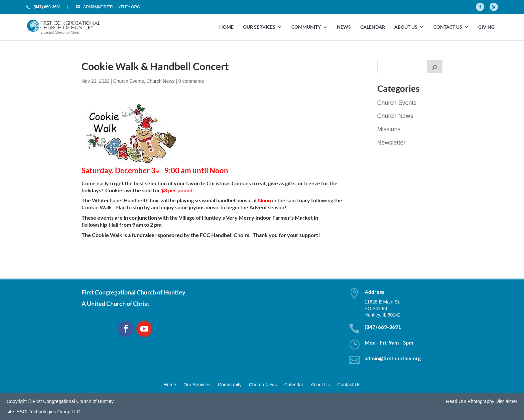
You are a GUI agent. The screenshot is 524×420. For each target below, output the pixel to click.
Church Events (129, 81)
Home (226, 27)
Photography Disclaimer (492, 401)
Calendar (373, 27)
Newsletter (391, 143)
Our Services (259, 27)
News (344, 27)
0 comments (191, 81)
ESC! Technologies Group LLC (48, 412)
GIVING (486, 27)
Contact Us (448, 27)
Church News (160, 81)
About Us (406, 27)
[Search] (435, 66)
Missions (389, 129)
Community (306, 27)
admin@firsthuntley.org (393, 358)
